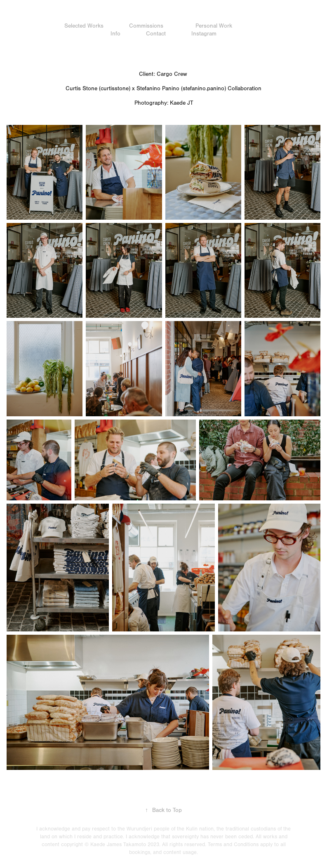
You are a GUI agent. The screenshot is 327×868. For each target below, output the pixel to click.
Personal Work (214, 26)
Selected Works (84, 26)
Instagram (204, 34)
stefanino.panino (203, 89)
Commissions (146, 26)
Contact (156, 34)
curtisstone (115, 89)
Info (115, 34)
